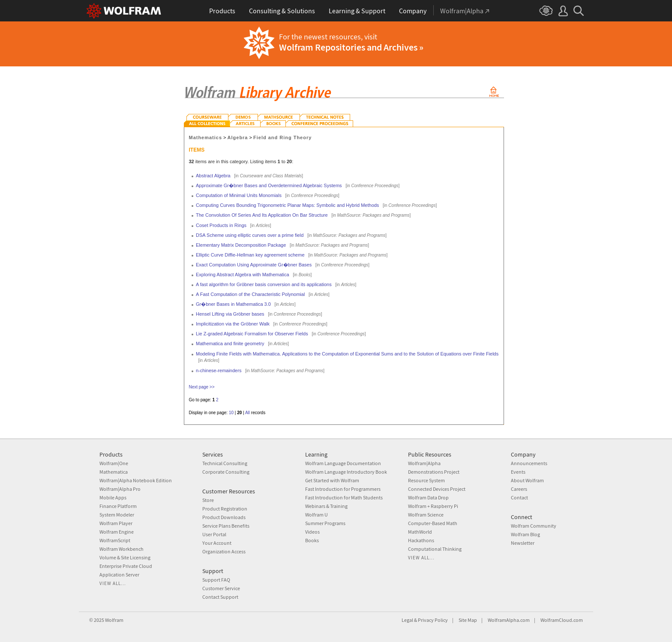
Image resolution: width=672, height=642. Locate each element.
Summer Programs (325, 523)
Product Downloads (224, 517)
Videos (312, 532)
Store (208, 500)
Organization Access (224, 551)
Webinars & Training (326, 506)
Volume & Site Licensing (125, 557)
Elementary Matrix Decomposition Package (241, 245)
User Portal (214, 534)
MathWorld (420, 532)
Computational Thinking (435, 549)
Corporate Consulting (226, 472)
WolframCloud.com (562, 620)
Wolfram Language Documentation (343, 463)
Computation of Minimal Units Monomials (239, 195)
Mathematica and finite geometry (230, 343)
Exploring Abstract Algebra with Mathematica (243, 275)
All (247, 413)
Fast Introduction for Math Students (344, 497)
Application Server (119, 575)
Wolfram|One (114, 463)
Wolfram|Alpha (424, 463)
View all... (113, 583)
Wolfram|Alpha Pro (120, 489)
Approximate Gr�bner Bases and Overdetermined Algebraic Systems (269, 185)
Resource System (426, 480)
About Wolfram (527, 480)
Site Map (468, 620)
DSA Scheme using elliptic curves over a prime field (250, 235)
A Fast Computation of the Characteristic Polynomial (250, 294)
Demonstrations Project (434, 472)
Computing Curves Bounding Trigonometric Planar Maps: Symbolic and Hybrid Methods (287, 205)
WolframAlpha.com (509, 620)
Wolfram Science (426, 515)
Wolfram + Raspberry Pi (433, 506)
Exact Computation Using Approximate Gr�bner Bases (254, 265)
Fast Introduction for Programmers (343, 489)
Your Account (217, 543)
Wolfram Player (116, 523)
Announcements (529, 463)
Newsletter (523, 543)
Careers (519, 489)
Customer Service (221, 588)
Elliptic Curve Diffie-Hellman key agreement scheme (250, 255)
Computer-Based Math (433, 523)
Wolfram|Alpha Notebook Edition (136, 480)
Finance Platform (118, 506)
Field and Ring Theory (282, 137)
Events (518, 472)
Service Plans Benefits (226, 526)
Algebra (238, 137)
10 (231, 413)
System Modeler (117, 515)
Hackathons (421, 540)
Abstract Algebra (213, 176)
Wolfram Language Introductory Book (346, 472)
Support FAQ (216, 580)
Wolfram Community (534, 526)
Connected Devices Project (437, 489)
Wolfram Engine (117, 532)
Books (312, 540)
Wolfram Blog (525, 534)
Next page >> (202, 387)
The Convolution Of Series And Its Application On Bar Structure (262, 215)
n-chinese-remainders (219, 370)
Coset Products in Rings (221, 225)
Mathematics (206, 137)
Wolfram (114, 620)
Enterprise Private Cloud (126, 566)
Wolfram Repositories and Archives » (351, 47)
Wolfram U (316, 515)
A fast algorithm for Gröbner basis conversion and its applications (264, 284)
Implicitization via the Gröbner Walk (233, 324)
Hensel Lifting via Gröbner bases (230, 314)
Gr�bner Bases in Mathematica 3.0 (233, 304)
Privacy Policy (433, 620)
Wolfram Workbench (121, 549)
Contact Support (220, 597)
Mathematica (114, 472)
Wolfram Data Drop (428, 497)
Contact (519, 497)
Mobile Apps (113, 497)
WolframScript (115, 540)
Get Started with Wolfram (332, 480)
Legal (407, 620)
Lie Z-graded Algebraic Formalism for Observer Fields (252, 334)
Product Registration (225, 509)
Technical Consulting (225, 463)
